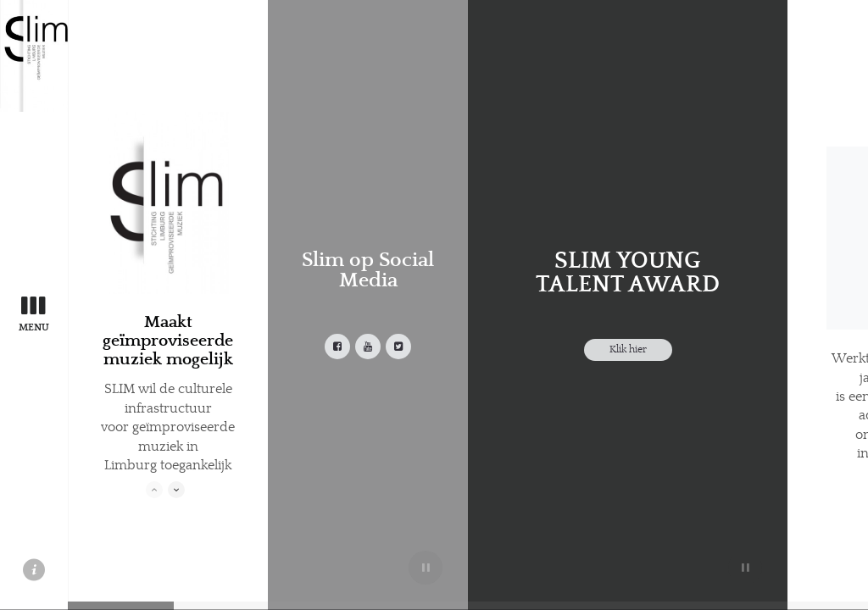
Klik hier (628, 349)
